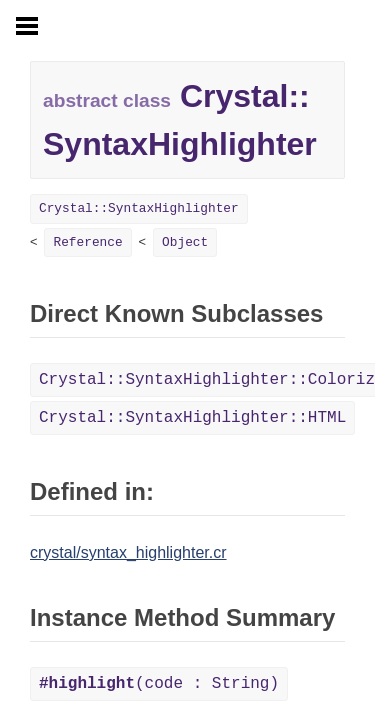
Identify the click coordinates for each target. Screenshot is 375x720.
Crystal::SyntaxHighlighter (139, 208)
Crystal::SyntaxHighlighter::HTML (192, 418)
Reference (87, 242)
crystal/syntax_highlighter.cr (128, 552)
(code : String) (159, 684)
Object (185, 242)
